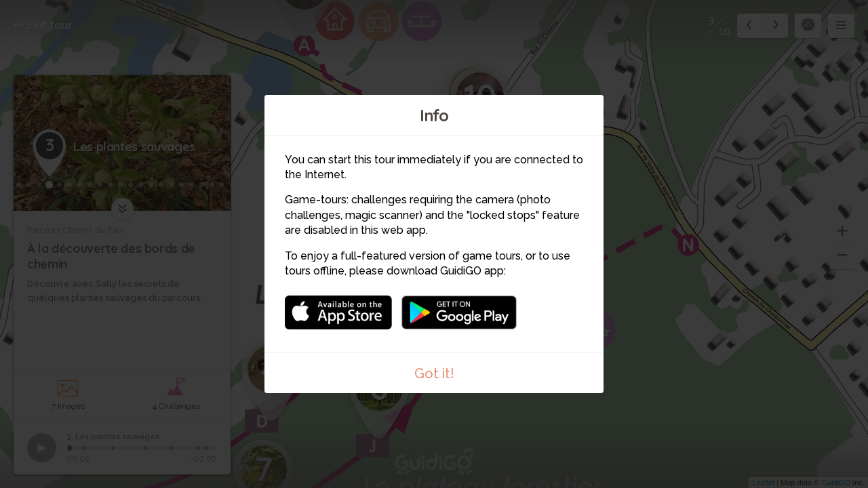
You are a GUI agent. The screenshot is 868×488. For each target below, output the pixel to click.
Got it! (434, 373)
